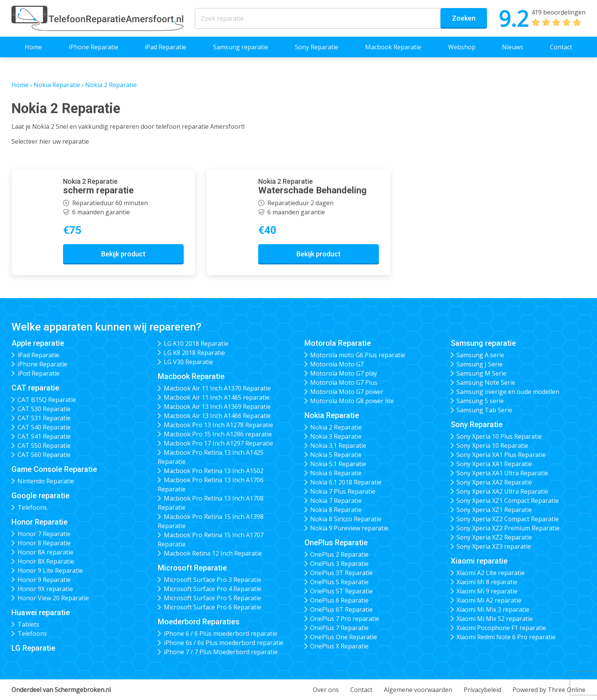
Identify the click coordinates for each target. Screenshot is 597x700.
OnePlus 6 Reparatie (339, 600)
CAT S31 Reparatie (44, 418)
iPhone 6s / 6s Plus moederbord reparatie (224, 643)
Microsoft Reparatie (192, 568)
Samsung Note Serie (486, 382)
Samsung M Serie (481, 373)
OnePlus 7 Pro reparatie (345, 619)
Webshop (462, 47)
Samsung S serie (480, 401)
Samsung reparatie (241, 47)
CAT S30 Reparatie (44, 409)
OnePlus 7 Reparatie (339, 628)
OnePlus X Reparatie (339, 646)
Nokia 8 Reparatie (336, 510)
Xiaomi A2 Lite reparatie (491, 573)
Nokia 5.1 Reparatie (338, 464)
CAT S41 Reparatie (44, 436)
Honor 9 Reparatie (44, 580)
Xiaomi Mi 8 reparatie (487, 582)
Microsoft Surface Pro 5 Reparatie (213, 598)
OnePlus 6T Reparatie (341, 609)
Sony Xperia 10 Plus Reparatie (499, 436)
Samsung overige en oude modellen (508, 392)
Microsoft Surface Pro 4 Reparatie (213, 589)
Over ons (326, 690)
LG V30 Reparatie (188, 362)
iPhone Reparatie (94, 47)
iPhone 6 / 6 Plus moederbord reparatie (221, 634)
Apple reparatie (38, 343)
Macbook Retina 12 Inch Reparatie (213, 553)
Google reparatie (40, 496)
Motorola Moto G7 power (347, 392)
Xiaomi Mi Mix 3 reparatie (493, 609)
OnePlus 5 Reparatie (339, 582)
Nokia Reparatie (57, 85)
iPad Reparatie (166, 47)
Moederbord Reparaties (199, 622)
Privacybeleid (482, 690)
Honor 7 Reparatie (44, 534)
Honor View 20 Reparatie (53, 598)
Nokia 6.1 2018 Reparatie (346, 482)
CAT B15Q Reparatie (47, 400)
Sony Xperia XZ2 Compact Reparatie (508, 519)
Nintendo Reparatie (46, 481)
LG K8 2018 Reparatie (194, 353)
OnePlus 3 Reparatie (339, 564)
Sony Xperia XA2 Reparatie (494, 482)
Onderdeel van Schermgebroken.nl (61, 690)
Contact (561, 47)
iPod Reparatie (39, 373)
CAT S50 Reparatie (44, 446)
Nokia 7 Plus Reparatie (343, 491)
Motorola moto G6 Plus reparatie (358, 355)
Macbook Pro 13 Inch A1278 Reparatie (218, 425)
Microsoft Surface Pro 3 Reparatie (213, 580)
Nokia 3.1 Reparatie (338, 446)
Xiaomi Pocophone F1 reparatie (501, 628)
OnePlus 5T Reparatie (341, 591)
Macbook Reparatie (393, 47)
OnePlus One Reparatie (344, 637)
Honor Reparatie (40, 522)
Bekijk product (123, 254)
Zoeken (464, 18)
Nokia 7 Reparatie (336, 501)
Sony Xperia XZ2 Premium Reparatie (508, 528)
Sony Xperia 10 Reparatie (492, 446)
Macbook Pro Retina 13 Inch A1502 (214, 471)
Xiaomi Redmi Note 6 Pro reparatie (506, 637)
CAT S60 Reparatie (44, 455)
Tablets (28, 624)
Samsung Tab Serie (484, 410)
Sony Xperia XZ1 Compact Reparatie (508, 501)
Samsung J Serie (480, 364)
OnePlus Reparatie (336, 543)
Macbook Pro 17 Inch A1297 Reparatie (218, 443)
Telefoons (32, 507)
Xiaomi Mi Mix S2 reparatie (495, 619)
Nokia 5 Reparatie (336, 455)
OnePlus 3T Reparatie (341, 573)
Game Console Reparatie (54, 469)
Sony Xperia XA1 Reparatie (494, 464)
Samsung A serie (480, 355)
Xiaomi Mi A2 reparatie (489, 600)
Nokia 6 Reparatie (336, 473)
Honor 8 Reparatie (44, 543)
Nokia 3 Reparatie (336, 436)
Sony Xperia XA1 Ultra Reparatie (502, 473)
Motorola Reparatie (338, 343)
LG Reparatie (33, 648)
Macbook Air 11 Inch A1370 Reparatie (217, 388)
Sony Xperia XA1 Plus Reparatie (501, 455)
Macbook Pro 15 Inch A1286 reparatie (218, 434)
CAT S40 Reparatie (44, 427)
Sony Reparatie (317, 47)
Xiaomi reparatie (479, 561)
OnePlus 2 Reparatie (339, 554)
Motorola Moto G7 (337, 364)
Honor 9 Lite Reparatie (50, 570)
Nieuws (513, 47)
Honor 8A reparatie (45, 552)
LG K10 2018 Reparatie (196, 344)
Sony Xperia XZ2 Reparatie (494, 537)
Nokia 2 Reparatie (336, 427)
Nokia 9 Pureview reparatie (349, 528)
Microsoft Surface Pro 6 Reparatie (213, 607)
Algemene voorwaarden (418, 690)
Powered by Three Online (549, 690)
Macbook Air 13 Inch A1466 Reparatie (217, 416)
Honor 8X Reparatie (46, 561)
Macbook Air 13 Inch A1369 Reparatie (217, 407)
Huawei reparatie (41, 612)
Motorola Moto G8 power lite (352, 401)
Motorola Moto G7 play (344, 373)
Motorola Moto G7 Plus (344, 382)
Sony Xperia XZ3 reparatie (494, 546)
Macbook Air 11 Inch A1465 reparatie (217, 397)
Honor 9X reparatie (45, 589)
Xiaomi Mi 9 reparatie (487, 591)
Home (33, 47)
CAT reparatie (35, 388)
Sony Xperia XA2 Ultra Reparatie (502, 491)
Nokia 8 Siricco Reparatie (346, 519)
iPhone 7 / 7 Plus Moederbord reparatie (221, 652)
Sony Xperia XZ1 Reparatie (494, 510)
